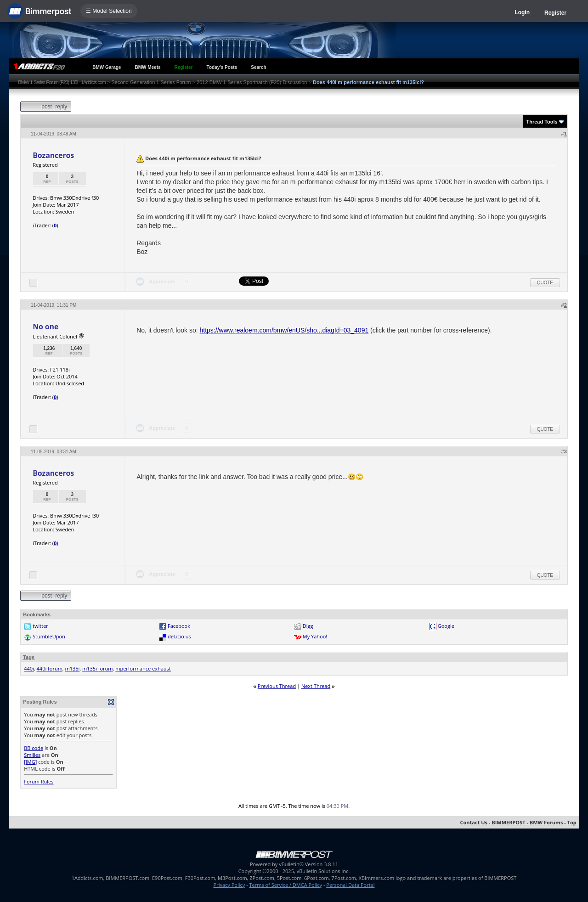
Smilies (32, 755)
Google (446, 626)
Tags (29, 657)
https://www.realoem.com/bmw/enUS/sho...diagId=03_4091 (284, 330)
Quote (545, 283)
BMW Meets (147, 67)
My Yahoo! (315, 636)
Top (572, 822)
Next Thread (316, 686)
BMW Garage (107, 67)
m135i (73, 668)
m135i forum (97, 668)
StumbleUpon (49, 636)
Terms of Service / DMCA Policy (286, 885)
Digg (308, 626)
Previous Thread (277, 686)
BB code (34, 748)
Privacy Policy (229, 885)
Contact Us (474, 822)
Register (555, 13)
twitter (40, 626)
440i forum (50, 668)
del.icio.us (179, 636)
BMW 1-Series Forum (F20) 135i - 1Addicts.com (62, 82)
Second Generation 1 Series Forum (151, 82)
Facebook (179, 626)
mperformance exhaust (143, 668)
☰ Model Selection (109, 11)
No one (45, 327)
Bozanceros (53, 155)
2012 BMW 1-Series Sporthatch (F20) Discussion (252, 82)
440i (29, 668)
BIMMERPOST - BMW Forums (527, 822)
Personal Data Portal (350, 885)
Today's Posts (222, 67)
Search (258, 67)
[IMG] (30, 762)
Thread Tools (542, 122)
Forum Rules (39, 781)
